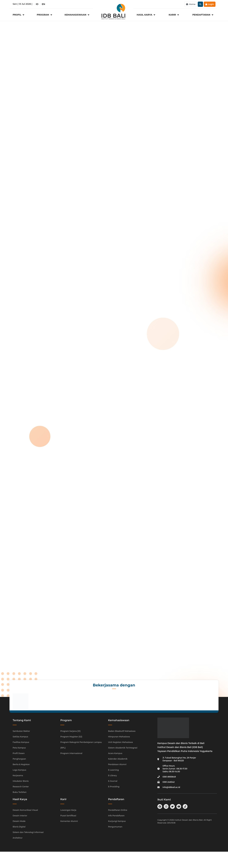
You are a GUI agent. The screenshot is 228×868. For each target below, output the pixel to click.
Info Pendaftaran (116, 816)
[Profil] (19, 15)
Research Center (21, 787)
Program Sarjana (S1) (70, 731)
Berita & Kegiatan (21, 764)
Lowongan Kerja (68, 810)
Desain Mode (19, 821)
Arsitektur (18, 838)
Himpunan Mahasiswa (119, 737)
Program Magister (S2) (71, 737)
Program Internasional (71, 753)
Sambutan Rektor (21, 731)
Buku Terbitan (20, 792)
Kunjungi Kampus (117, 821)
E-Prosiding (114, 787)
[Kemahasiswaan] (77, 15)
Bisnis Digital (19, 827)
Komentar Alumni (69, 821)
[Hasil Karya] (146, 15)
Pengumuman (115, 827)
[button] (200, 4)
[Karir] (174, 15)
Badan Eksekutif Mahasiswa (122, 731)
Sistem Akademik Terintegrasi (123, 748)
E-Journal (113, 781)
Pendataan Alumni (117, 764)
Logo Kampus (19, 770)
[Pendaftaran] (203, 15)
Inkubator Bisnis (21, 781)
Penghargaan (19, 759)
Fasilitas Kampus (21, 742)
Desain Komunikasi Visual (25, 810)
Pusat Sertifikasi (68, 816)
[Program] (45, 15)
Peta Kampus (19, 748)
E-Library (112, 775)
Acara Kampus (115, 753)
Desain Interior (20, 816)
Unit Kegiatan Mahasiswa (120, 742)
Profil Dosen (19, 753)
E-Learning (113, 770)
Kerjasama (18, 775)
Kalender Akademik (118, 759)
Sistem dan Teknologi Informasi (28, 832)
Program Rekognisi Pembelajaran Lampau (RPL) (81, 745)
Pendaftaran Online (118, 810)
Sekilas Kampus (20, 737)
